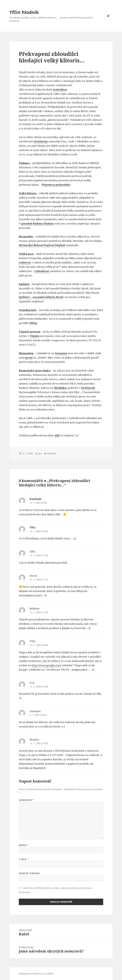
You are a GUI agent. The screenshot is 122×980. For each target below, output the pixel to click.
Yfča (33, 527)
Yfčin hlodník (24, 12)
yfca (40, 453)
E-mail (24, 859)
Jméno (24, 845)
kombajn (35, 499)
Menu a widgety (108, 20)
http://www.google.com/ (46, 665)
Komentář (26, 800)
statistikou (60, 89)
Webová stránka (29, 873)
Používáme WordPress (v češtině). (36, 974)
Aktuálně (51, 453)
